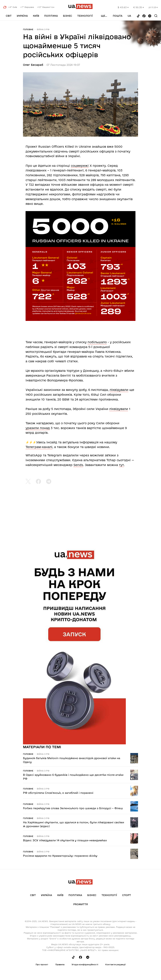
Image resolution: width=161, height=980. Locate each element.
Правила (60, 964)
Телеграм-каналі (39, 447)
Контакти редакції (115, 964)
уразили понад (38, 428)
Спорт (127, 895)
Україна (22, 16)
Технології (85, 16)
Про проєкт (42, 964)
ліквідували (119, 390)
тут (121, 465)
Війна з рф (43, 29)
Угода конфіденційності (85, 964)
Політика (51, 16)
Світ (9, 16)
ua (129, 16)
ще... (104, 16)
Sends (78, 465)
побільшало (97, 342)
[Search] (156, 16)
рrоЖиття (81, 904)
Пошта (118, 16)
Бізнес (68, 16)
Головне (28, 29)
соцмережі (80, 166)
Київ (36, 16)
